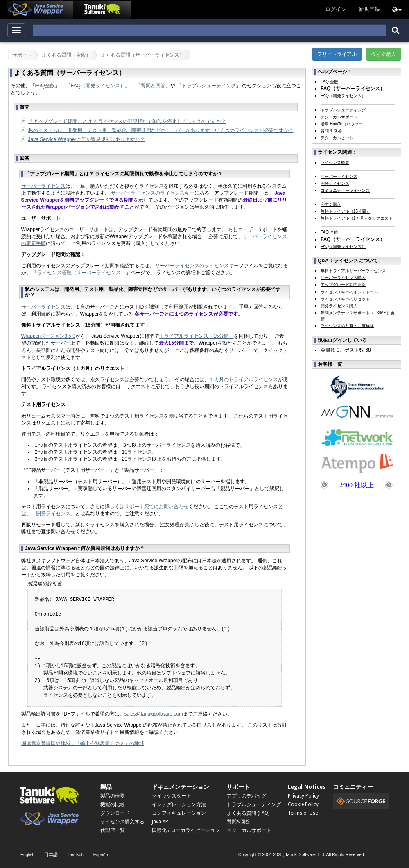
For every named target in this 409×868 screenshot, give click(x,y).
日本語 (51, 854)
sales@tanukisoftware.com (154, 714)
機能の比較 (113, 804)
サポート (22, 55)
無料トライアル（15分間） (345, 211)
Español (101, 854)
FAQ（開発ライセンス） (98, 86)
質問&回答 (238, 822)
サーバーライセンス (43, 186)
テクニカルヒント (337, 138)
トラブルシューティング (209, 86)
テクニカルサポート (339, 117)
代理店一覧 (113, 830)
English (27, 854)
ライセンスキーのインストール (349, 292)
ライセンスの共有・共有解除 (347, 326)
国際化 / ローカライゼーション (186, 830)
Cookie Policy (303, 804)
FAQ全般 (45, 86)
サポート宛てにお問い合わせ (156, 507)
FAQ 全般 (329, 82)
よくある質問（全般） (66, 55)
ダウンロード (115, 813)
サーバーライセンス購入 (343, 278)
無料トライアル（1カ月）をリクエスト (357, 218)
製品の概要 (113, 796)
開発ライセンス (53, 514)
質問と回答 (153, 86)
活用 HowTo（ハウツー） (344, 124)
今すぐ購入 (384, 54)
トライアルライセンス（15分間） (196, 336)
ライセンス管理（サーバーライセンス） (81, 273)
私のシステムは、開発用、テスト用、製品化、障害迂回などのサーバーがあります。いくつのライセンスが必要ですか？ (161, 130)
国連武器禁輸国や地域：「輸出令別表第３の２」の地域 (83, 743)
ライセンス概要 (335, 162)
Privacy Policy (303, 796)
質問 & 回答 (331, 131)
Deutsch (76, 854)
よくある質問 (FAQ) (248, 813)
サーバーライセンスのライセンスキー (153, 193)
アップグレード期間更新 (343, 285)
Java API (161, 822)
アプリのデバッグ (246, 796)
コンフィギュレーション (179, 813)
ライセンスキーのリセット (345, 299)
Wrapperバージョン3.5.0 (49, 336)
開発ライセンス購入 (339, 306)
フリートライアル (337, 54)
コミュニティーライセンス (345, 190)
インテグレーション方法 (179, 804)
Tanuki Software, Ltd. (305, 854)
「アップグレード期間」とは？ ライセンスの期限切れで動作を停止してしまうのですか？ (127, 121)
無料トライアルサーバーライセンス (353, 271)
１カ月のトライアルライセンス (244, 379)
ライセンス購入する (122, 822)
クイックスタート (172, 796)
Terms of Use (303, 813)
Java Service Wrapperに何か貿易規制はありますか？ (87, 139)
